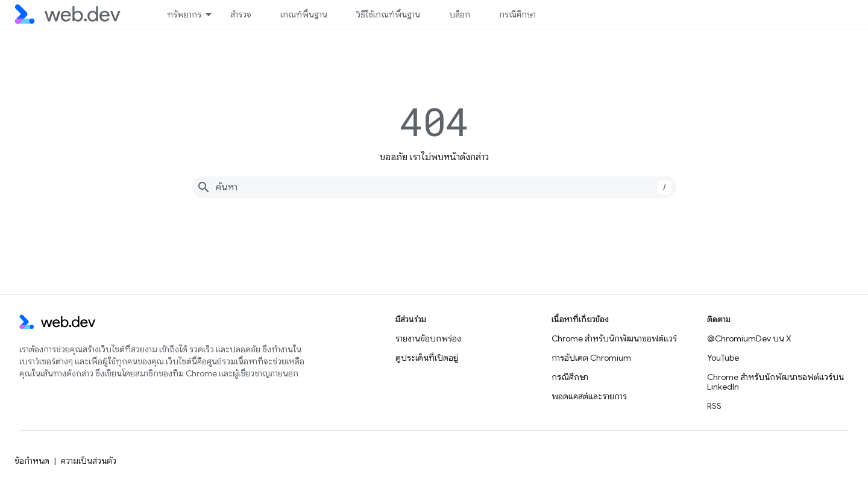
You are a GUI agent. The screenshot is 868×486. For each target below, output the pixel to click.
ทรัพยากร (184, 14)
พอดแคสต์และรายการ (589, 396)
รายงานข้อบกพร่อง (428, 338)
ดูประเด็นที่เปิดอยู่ (427, 358)
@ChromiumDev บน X (749, 338)
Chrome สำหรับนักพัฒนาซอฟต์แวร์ (614, 338)
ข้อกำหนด (32, 461)
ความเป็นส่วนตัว (89, 461)
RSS (714, 406)
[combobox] (434, 187)
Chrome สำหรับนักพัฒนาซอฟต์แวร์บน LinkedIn (775, 382)
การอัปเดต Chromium (591, 358)
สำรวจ (241, 14)
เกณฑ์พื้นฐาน (304, 14)
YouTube (723, 358)
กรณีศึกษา (517, 14)
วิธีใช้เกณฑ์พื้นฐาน (388, 14)
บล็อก (460, 14)
